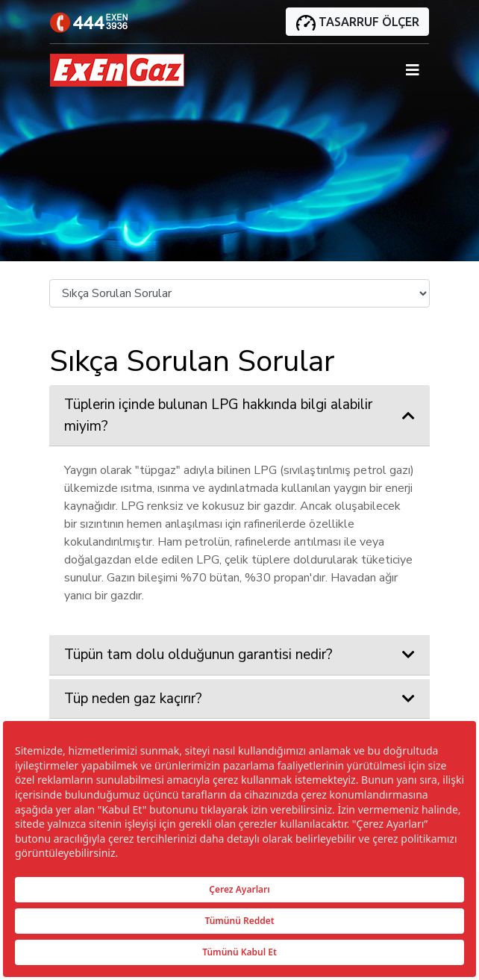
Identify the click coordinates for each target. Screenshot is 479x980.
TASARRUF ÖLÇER (357, 23)
